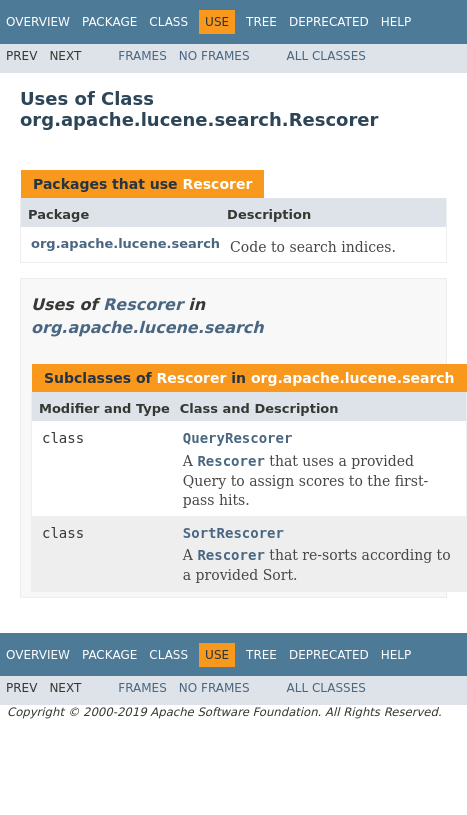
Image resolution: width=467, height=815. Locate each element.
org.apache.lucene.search (125, 243)
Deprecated (329, 22)
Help (396, 22)
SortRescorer (233, 533)
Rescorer (217, 184)
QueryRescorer (238, 438)
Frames (142, 56)
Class (168, 22)
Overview (38, 22)
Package (109, 22)
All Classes (326, 56)
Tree (261, 22)
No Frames (214, 56)
